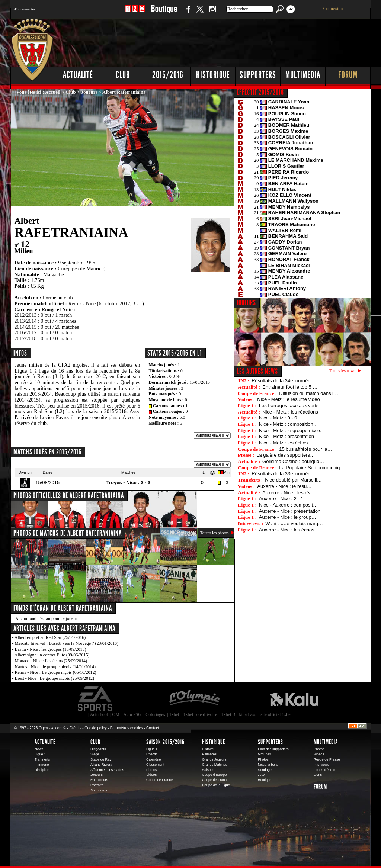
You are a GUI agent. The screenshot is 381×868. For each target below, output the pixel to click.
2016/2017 (26, 333)
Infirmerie (42, 765)
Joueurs (89, 92)
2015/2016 (168, 75)
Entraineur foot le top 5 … (290, 387)
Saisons (208, 770)
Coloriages (155, 714)
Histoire (208, 749)
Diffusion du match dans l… (309, 393)
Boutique (164, 13)
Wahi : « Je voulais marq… (294, 523)
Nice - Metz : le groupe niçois (290, 430)
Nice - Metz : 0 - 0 (278, 418)
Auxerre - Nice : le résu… (284, 486)
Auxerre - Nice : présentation (290, 511)
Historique (213, 75)
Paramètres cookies (127, 728)
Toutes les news (342, 370)
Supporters (258, 75)
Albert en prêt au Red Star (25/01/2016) (50, 637)
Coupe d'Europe (214, 775)
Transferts (42, 759)
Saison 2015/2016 (165, 742)
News (39, 749)
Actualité (78, 75)
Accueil (53, 92)
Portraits (97, 785)
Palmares (209, 754)
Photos (152, 770)
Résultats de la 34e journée (281, 381)
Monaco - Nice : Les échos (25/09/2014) (51, 661)
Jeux (261, 775)
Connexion (333, 9)
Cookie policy (95, 728)
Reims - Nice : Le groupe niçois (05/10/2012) (56, 672)
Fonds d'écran (324, 770)
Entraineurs (99, 780)
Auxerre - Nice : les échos (287, 530)
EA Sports (96, 699)
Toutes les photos (214, 533)
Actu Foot (99, 714)
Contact (153, 728)
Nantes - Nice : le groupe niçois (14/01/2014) (55, 667)
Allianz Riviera (101, 765)
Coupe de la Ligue (216, 785)
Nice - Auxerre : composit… (288, 505)
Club (123, 75)
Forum (348, 75)
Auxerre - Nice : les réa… (289, 493)
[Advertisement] (236, 41)
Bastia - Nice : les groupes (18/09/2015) (51, 649)
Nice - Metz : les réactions (290, 412)
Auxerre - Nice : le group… (288, 517)
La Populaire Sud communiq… (312, 468)
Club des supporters (273, 749)
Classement (155, 765)
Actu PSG (132, 714)
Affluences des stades (107, 770)
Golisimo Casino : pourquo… (293, 461)
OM (116, 714)
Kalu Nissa (294, 699)
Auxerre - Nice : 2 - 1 (281, 499)
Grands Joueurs (214, 759)
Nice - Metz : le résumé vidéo (288, 399)
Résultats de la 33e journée (281, 474)
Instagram (212, 13)
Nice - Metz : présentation (286, 436)
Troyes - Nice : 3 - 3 (129, 483)
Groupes (264, 754)
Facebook (187, 13)
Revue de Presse (327, 759)
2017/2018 (26, 339)
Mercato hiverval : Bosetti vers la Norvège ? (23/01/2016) (67, 643)
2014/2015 (26, 327)
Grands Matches (215, 765)
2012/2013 (26, 315)
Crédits (76, 728)
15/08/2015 (200, 382)
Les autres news (257, 371)
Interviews (321, 765)
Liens (318, 775)
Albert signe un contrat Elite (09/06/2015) (52, 655)
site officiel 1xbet (276, 714)
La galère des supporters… (286, 455)
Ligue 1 (40, 754)
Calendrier (154, 759)
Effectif (151, 754)
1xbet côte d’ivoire (200, 714)
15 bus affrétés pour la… (305, 449)
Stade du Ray (101, 759)
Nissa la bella (268, 765)
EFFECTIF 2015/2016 (260, 92)
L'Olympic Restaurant (194, 699)
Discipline (42, 770)
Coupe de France (159, 780)
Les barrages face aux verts (289, 406)
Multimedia (303, 75)
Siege (95, 754)
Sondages (266, 770)
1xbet (174, 714)
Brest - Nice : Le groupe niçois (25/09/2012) (55, 678)
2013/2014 (26, 321)
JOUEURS (246, 303)
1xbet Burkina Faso (239, 714)
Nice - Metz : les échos (284, 443)
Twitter (200, 13)
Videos (151, 775)
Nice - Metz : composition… (289, 424)
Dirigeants (98, 749)
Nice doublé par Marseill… (293, 480)
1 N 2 (135, 13)
